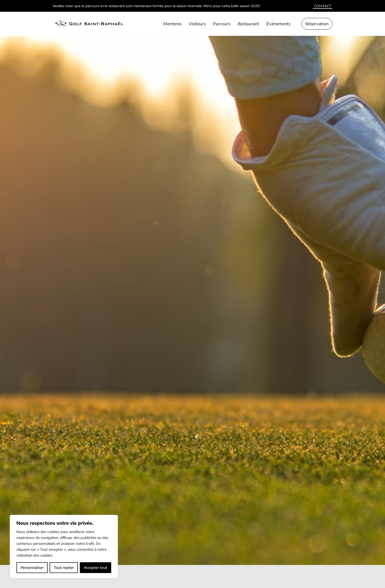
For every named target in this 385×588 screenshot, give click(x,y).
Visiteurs (197, 24)
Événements (278, 24)
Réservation (317, 24)
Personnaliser (32, 568)
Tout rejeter (64, 568)
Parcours (222, 24)
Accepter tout (96, 568)
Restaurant (248, 24)
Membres (172, 24)
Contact (323, 6)
